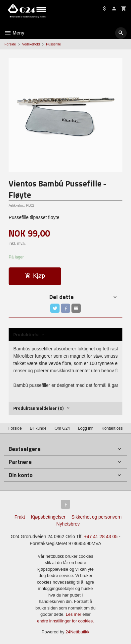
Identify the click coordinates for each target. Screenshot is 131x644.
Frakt (20, 517)
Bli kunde (38, 428)
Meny (14, 33)
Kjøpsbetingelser (48, 517)
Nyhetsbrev (68, 524)
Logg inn (86, 428)
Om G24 (62, 428)
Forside (10, 44)
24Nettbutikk (77, 632)
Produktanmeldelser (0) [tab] (38, 408)
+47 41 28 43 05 (101, 537)
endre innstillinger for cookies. (65, 621)
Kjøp (35, 276)
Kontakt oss (112, 428)
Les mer (74, 614)
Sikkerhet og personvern (97, 517)
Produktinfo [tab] (26, 334)
